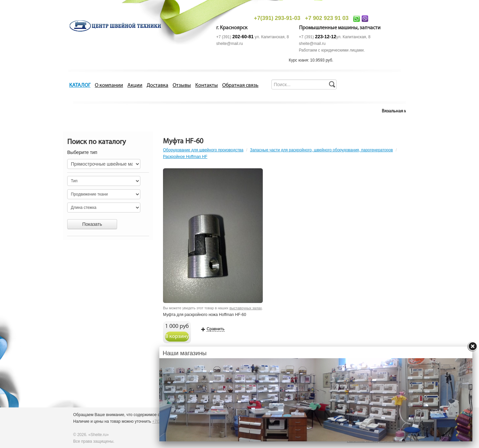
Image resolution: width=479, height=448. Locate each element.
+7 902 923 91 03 (327, 18)
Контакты (207, 85)
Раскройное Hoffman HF (185, 157)
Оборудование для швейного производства (203, 150)
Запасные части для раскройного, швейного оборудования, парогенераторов (322, 150)
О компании (109, 85)
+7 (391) (235, 37)
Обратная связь (240, 85)
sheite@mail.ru (230, 44)
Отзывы (182, 85)
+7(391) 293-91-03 (277, 18)
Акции (135, 85)
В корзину (177, 337)
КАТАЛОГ (80, 85)
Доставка (158, 85)
